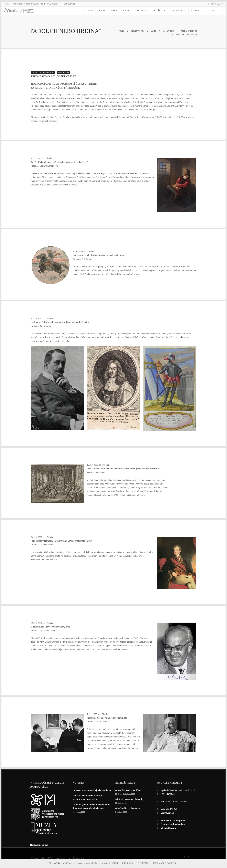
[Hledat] (222, 11)
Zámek (134, 11)
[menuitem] (203, 11)
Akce (123, 11)
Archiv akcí (172, 31)
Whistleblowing (169, 830)
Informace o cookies (163, 863)
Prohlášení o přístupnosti (174, 822)
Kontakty (179, 11)
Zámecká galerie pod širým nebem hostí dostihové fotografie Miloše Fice (91, 814)
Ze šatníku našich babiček (128, 792)
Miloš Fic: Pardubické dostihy (130, 801)
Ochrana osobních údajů (174, 826)
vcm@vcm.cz (74, 4)
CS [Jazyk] (211, 11)
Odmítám (146, 863)
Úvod (123, 31)
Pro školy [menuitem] (161, 11)
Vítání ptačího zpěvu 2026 (128, 810)
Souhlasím (133, 863)
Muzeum (146, 11)
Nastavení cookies (40, 847)
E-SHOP (193, 11)
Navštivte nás (108, 11)
